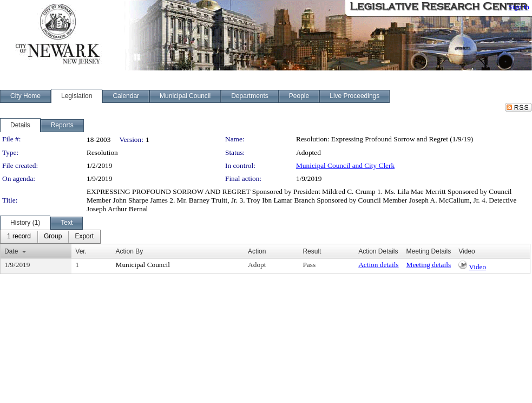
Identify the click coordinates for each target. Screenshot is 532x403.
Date (11, 251)
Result (312, 251)
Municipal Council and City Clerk (345, 165)
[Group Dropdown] (53, 237)
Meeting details (429, 265)
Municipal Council (143, 265)
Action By (130, 251)
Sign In (519, 7)
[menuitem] (19, 237)
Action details (378, 265)
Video (477, 267)
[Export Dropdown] (84, 237)
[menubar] (50, 237)
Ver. (81, 251)
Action (257, 251)
